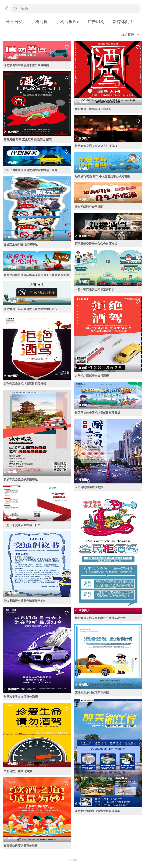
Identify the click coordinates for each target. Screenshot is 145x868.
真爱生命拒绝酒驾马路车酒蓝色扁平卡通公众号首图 (36, 275)
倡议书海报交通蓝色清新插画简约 (25, 601)
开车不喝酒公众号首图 (89, 207)
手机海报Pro (68, 21)
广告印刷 (96, 21)
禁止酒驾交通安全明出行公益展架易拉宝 (100, 618)
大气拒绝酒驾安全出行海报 (92, 375)
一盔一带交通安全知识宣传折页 (95, 289)
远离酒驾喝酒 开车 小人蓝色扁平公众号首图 (102, 176)
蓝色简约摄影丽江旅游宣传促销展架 (97, 811)
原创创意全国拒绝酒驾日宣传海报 (25, 383)
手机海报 (39, 21)
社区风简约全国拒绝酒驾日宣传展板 (97, 413)
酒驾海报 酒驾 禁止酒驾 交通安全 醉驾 (28, 139)
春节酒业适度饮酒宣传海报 (21, 846)
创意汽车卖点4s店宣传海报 (21, 697)
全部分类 (15, 21)
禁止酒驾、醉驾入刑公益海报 (93, 109)
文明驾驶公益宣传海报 (18, 771)
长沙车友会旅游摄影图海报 (21, 479)
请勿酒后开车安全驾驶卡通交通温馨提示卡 (30, 309)
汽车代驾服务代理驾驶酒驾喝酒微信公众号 (30, 170)
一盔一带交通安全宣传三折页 (22, 525)
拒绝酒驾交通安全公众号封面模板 (96, 146)
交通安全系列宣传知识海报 (21, 244)
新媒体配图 (123, 21)
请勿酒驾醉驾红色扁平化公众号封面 (26, 65)
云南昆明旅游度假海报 (89, 487)
